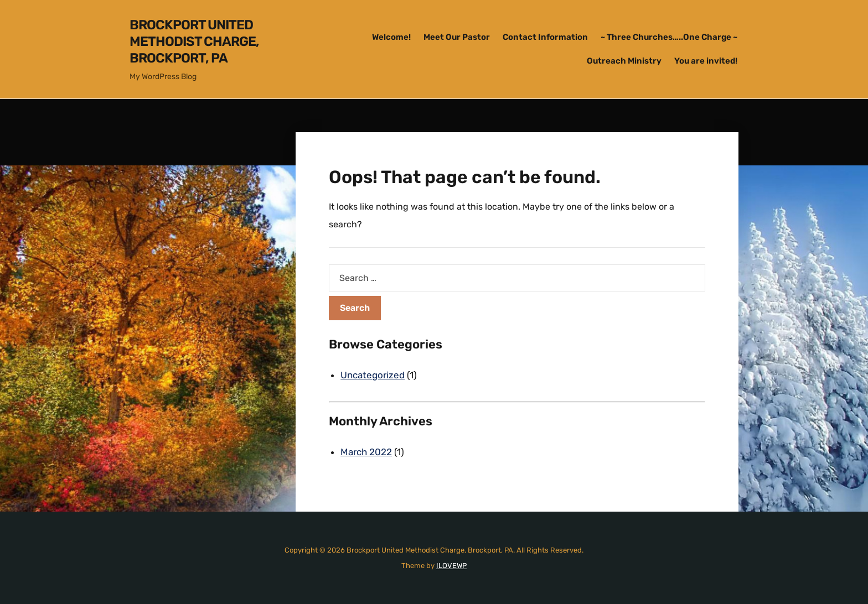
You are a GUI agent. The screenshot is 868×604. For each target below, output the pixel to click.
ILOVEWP (451, 566)
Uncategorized (373, 375)
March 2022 (366, 452)
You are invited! (706, 61)
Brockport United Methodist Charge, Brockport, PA (194, 41)
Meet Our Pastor (457, 37)
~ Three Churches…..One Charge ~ (669, 37)
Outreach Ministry (624, 61)
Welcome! (391, 37)
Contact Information (545, 37)
